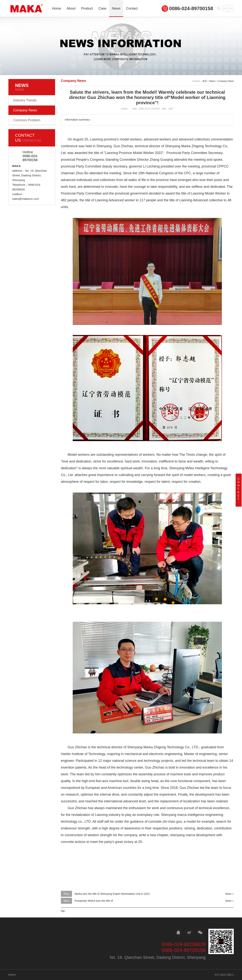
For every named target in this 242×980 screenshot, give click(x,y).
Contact (132, 8)
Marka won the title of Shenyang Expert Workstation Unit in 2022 (112, 894)
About (71, 8)
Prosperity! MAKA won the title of (94, 901)
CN (225, 9)
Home (57, 8)
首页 (205, 81)
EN (231, 9)
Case (102, 8)
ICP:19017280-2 (224, 975)
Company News (25, 110)
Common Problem (27, 120)
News (116, 8)
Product (87, 8)
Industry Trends (25, 100)
